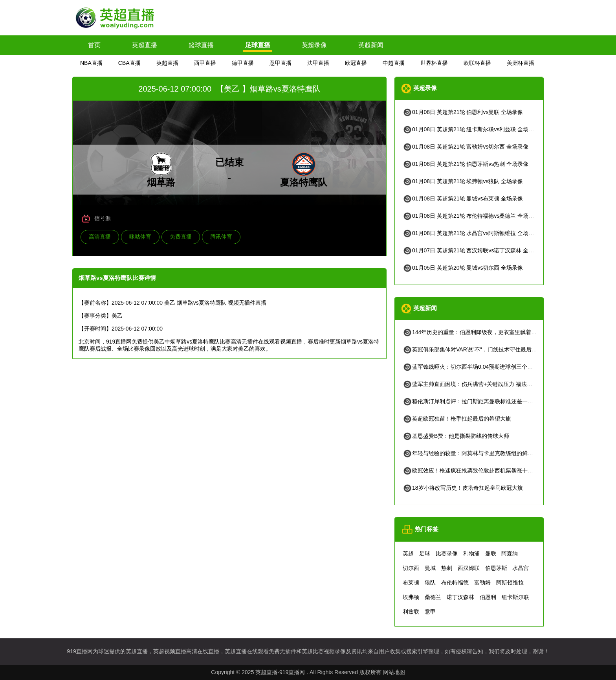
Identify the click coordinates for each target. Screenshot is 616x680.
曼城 (430, 568)
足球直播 (258, 45)
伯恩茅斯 (496, 568)
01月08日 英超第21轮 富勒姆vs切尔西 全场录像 (466, 147)
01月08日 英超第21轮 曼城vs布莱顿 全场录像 (463, 198)
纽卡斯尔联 (515, 597)
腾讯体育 (221, 237)
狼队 (430, 583)
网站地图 (394, 672)
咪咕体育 (140, 237)
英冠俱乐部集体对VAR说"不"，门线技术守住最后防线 (473, 349)
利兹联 (411, 612)
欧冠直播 (356, 63)
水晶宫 (521, 568)
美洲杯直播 (521, 63)
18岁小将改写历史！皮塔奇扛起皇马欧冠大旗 (463, 488)
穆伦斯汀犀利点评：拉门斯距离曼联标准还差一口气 (471, 401)
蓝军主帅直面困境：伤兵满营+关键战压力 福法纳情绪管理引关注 (487, 384)
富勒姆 (482, 583)
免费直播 (181, 237)
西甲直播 (205, 63)
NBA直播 (91, 63)
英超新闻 (371, 45)
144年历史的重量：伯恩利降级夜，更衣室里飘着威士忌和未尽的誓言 (492, 332)
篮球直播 (201, 45)
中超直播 (394, 63)
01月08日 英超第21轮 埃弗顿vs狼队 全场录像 (463, 181)
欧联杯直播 (477, 63)
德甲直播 (243, 63)
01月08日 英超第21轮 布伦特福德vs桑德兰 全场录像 (471, 216)
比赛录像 (447, 553)
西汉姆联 (469, 568)
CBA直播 (129, 63)
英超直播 (145, 45)
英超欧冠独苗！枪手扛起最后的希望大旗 (457, 419)
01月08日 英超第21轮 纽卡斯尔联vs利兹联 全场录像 (471, 129)
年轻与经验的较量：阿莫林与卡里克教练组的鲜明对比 (473, 453)
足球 (425, 553)
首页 (94, 45)
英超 (408, 553)
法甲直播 (318, 63)
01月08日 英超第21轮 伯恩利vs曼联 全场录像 (463, 112)
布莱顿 (411, 583)
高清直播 (100, 237)
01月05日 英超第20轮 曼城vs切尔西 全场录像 (463, 268)
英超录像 (314, 45)
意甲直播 (280, 63)
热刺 (447, 568)
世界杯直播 (434, 63)
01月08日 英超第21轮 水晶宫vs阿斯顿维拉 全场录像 (471, 233)
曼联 (491, 553)
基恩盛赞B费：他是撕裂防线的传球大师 (456, 436)
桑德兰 (433, 597)
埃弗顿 (411, 597)
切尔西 (411, 568)
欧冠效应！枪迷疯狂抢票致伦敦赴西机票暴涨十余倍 (471, 470)
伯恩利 (488, 597)
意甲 (430, 612)
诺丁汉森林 (460, 597)
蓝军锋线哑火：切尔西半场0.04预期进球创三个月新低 (473, 367)
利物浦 (471, 553)
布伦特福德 (455, 583)
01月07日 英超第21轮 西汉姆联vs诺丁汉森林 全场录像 (474, 250)
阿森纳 (510, 553)
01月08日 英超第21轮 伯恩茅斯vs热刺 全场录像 (466, 164)
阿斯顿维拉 (510, 583)
